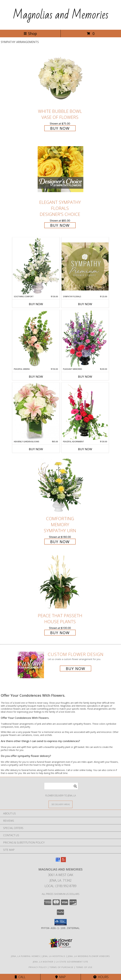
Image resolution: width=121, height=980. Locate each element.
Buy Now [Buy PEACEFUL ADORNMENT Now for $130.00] (85, 449)
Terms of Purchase (61, 967)
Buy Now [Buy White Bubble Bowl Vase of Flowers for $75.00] (60, 128)
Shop (30, 33)
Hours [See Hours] (101, 977)
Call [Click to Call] (20, 977)
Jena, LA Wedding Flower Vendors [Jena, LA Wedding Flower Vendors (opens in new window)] (89, 956)
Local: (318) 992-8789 (60, 886)
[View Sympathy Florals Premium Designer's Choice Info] (85, 266)
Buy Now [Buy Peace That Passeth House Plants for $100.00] (60, 633)
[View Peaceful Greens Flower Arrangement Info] (36, 339)
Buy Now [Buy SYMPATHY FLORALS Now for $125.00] (85, 304)
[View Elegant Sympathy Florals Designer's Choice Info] (60, 169)
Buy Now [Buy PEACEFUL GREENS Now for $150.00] (36, 377)
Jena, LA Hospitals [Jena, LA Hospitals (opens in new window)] (54, 956)
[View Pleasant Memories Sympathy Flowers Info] (85, 339)
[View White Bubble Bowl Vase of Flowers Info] (60, 78)
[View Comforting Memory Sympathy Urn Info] (60, 485)
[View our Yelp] (63, 861)
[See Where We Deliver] (60, 804)
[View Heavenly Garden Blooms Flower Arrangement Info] (36, 411)
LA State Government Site (72, 962)
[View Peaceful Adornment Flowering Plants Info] (85, 411)
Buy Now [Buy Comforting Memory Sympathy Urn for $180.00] (60, 542)
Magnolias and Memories (61, 15)
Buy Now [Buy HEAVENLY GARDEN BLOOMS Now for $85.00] (36, 449)
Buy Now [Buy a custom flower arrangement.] (76, 668)
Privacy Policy (38, 967)
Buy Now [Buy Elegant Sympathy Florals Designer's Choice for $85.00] (60, 225)
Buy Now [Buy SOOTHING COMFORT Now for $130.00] (36, 304)
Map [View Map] (60, 977)
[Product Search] (61, 786)
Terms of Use (84, 967)
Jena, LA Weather (43, 962)
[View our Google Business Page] (58, 861)
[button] (61, 922)
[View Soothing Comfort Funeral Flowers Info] (36, 266)
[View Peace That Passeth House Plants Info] (60, 583)
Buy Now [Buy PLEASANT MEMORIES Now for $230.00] (85, 377)
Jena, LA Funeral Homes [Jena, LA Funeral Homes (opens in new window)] (25, 956)
